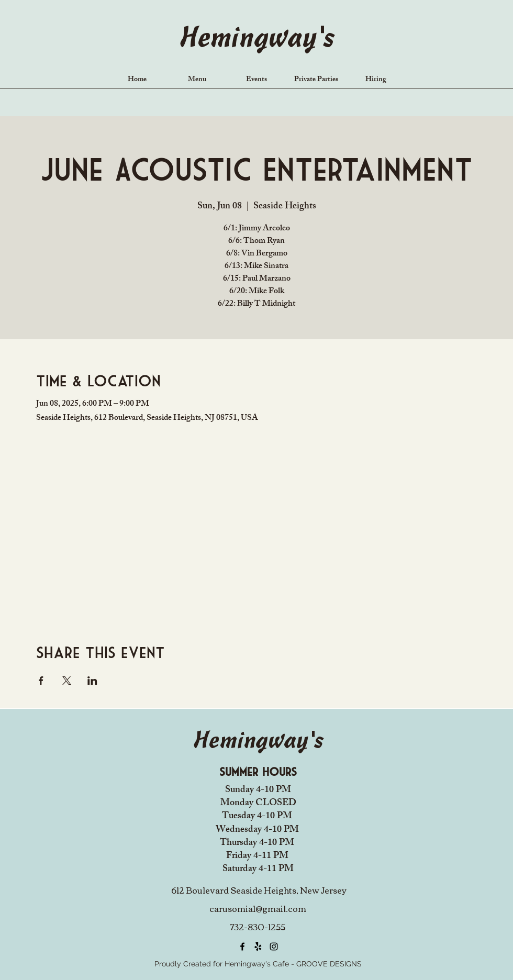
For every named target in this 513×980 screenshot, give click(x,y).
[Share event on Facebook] (41, 681)
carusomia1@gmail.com (258, 908)
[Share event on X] (67, 681)
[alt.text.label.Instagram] (274, 946)
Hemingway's (256, 40)
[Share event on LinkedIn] (92, 681)
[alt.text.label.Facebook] (242, 946)
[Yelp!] (258, 946)
